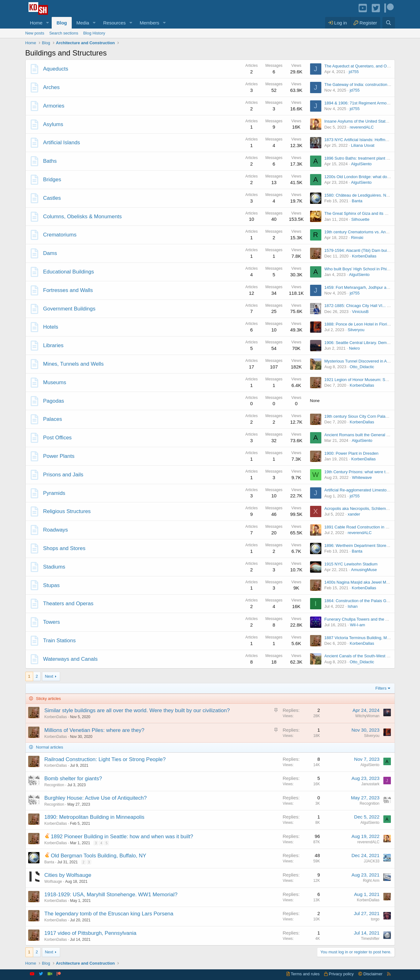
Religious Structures (67, 511)
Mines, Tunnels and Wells (73, 364)
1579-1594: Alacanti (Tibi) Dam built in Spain (365, 250)
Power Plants (59, 456)
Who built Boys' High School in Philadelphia (364, 269)
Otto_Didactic (362, 367)
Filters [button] (381, 688)
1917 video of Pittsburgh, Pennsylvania (91, 933)
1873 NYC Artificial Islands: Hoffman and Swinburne (371, 140)
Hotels (51, 327)
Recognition (54, 785)
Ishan (353, 606)
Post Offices (57, 438)
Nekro (354, 348)
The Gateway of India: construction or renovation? (370, 85)
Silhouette (360, 219)
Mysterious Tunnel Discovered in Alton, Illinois (366, 361)
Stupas (52, 585)
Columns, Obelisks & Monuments (83, 217)
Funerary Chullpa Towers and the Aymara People (369, 619)
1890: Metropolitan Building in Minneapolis (94, 817)
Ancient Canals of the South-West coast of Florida (369, 656)
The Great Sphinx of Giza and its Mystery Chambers (372, 213)
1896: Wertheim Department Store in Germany (367, 546)
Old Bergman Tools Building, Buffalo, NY (99, 856)
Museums (55, 382)
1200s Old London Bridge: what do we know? (366, 177)
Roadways (56, 530)
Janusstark (370, 784)
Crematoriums (60, 235)
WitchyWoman (367, 716)
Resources (114, 23)
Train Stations (60, 641)
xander (354, 514)
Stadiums (54, 567)
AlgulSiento (361, 164)
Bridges (52, 180)
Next (49, 676)
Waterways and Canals (70, 659)
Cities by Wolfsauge (68, 875)
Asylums (53, 124)
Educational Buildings (69, 272)
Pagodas (54, 401)
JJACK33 (371, 861)
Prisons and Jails (63, 475)
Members (150, 23)
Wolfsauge (53, 882)
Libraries (53, 345)
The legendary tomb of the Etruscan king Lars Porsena (109, 914)
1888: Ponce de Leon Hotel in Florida (358, 324)
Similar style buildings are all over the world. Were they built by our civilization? (137, 710)
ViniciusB (360, 312)
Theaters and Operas (68, 604)
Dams (50, 253)
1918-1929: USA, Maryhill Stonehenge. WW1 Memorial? (111, 895)
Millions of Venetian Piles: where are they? (94, 730)
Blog (62, 23)
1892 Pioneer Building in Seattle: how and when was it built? (122, 837)
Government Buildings (69, 309)
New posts (35, 33)
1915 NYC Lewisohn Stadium (351, 564)
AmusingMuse (364, 570)
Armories (54, 106)
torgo (375, 919)
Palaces (53, 419)
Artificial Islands (62, 143)
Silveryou (356, 330)
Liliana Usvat (363, 145)
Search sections (64, 33)
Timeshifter (370, 939)
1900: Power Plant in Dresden (352, 453)
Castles (52, 198)
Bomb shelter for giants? (73, 779)
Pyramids (54, 493)
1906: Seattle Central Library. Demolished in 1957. (370, 343)
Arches (52, 87)
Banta (357, 201)
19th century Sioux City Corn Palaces (358, 416)
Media (83, 23)
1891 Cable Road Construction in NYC (359, 527)
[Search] (389, 23)
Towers (52, 622)
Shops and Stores (64, 548)
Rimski (357, 238)
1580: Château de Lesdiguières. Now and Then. (368, 195)
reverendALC (362, 127)
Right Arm (371, 881)
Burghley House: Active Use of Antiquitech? (96, 798)
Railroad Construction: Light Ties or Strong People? (105, 759)
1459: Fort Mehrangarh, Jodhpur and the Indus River (372, 287)
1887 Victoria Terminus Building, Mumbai (361, 638)
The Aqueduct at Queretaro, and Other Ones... (366, 66)
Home (36, 23)
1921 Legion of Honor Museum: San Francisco (367, 380)
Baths (50, 161)
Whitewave (362, 477)
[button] (47, 23)
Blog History (94, 33)
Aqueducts (56, 69)
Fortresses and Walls (68, 290)
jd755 (354, 72)
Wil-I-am (357, 625)
